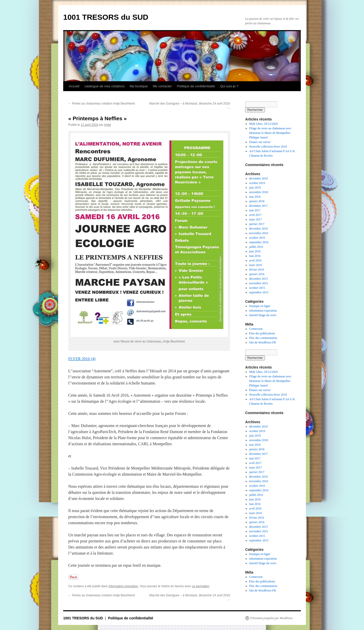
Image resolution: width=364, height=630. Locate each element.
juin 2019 (255, 188)
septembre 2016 (259, 242)
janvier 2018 (257, 201)
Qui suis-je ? (229, 86)
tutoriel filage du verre (263, 315)
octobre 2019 (257, 183)
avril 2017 (255, 215)
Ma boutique (139, 86)
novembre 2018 (259, 192)
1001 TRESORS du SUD (106, 17)
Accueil (74, 86)
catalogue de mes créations (105, 86)
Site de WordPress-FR (263, 342)
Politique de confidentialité (196, 86)
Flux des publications (262, 333)
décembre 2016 (259, 229)
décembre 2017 (259, 206)
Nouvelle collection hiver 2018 (268, 147)
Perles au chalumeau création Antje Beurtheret (101, 104)
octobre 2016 (257, 238)
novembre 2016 (259, 233)
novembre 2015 (259, 283)
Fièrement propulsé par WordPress (271, 618)
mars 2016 (256, 265)
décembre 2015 (259, 279)
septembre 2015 (259, 292)
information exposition (123, 586)
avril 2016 (255, 260)
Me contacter (162, 86)
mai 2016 (255, 256)
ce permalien (201, 586)
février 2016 (257, 270)
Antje (107, 125)
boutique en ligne (260, 306)
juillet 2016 (256, 247)
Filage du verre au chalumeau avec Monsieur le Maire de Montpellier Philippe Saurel (270, 133)
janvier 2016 (257, 274)
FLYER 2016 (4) (82, 359)
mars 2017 (256, 219)
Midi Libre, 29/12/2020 (264, 124)
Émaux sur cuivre (260, 142)
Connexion (256, 329)
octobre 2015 (257, 288)
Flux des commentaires (263, 338)
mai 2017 (255, 210)
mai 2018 (255, 197)
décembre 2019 (259, 178)
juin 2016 (255, 251)
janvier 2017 (257, 224)
